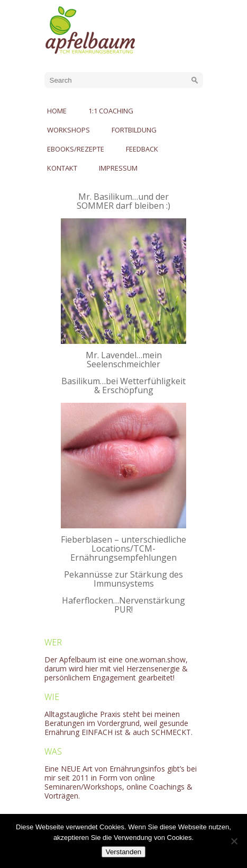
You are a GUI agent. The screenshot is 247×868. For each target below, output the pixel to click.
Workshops (68, 130)
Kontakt (62, 168)
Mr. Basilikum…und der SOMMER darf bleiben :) (123, 201)
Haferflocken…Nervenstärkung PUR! (123, 605)
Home (57, 111)
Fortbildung (134, 130)
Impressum (118, 168)
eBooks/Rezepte (76, 149)
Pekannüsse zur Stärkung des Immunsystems (123, 579)
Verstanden (123, 852)
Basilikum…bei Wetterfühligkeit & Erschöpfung (123, 386)
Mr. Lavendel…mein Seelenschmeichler (124, 360)
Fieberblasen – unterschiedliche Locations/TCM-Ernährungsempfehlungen (123, 548)
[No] (234, 841)
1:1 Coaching (111, 111)
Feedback (142, 149)
